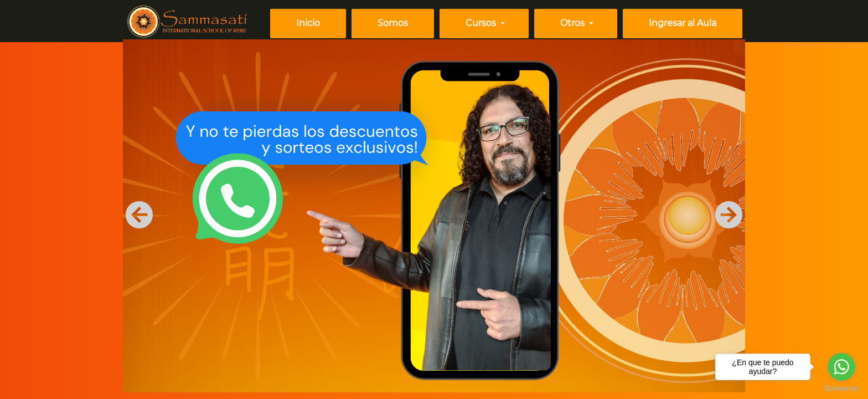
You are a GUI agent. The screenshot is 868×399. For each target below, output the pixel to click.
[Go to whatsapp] (841, 367)
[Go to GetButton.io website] (841, 388)
